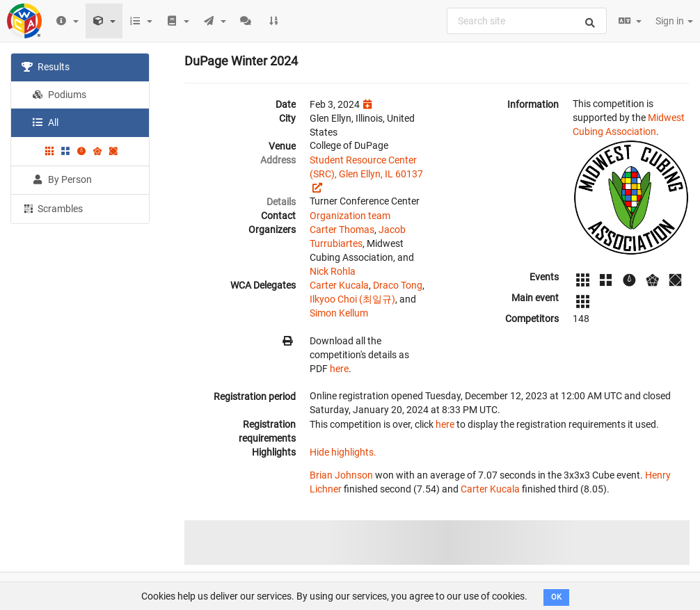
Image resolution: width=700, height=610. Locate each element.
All (45, 122)
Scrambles (52, 208)
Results (46, 67)
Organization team (350, 216)
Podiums (59, 95)
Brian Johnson (341, 475)
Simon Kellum (339, 313)
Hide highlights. (343, 452)
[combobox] (527, 21)
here (339, 369)
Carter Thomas (342, 230)
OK (556, 597)
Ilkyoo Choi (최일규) (352, 299)
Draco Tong (398, 285)
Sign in (674, 21)
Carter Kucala (339, 285)
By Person (62, 179)
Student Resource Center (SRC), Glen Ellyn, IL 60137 (366, 167)
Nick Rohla (333, 271)
